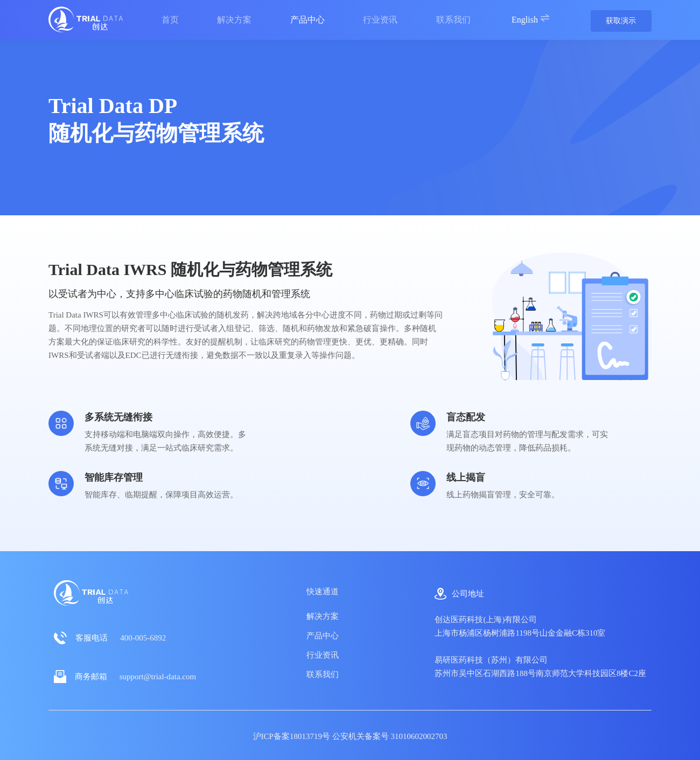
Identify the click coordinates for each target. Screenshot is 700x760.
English (531, 19)
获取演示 (621, 21)
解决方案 (323, 616)
